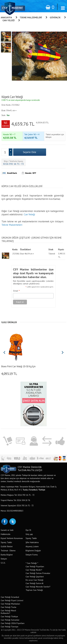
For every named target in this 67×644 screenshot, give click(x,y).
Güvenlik (55, 17)
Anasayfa (6, 17)
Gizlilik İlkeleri (7, 546)
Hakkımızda (5, 534)
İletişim (4, 559)
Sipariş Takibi (6, 542)
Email (17, 291)
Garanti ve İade (7, 530)
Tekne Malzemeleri (31, 17)
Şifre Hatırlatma (32, 542)
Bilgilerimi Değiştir (33, 551)
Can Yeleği (9, 20)
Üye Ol (28, 530)
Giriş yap (29, 534)
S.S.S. (3, 563)
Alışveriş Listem (32, 546)
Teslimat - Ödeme (8, 551)
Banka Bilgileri (7, 555)
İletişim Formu (32, 555)
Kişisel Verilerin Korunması (12, 538)
